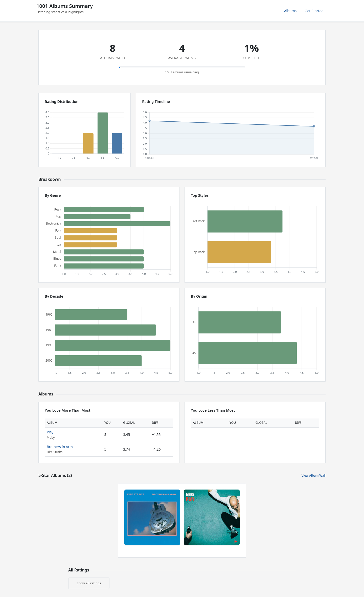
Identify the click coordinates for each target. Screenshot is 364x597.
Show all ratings (89, 583)
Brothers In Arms (61, 447)
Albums (290, 11)
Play (50, 432)
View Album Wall (314, 476)
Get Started (314, 11)
